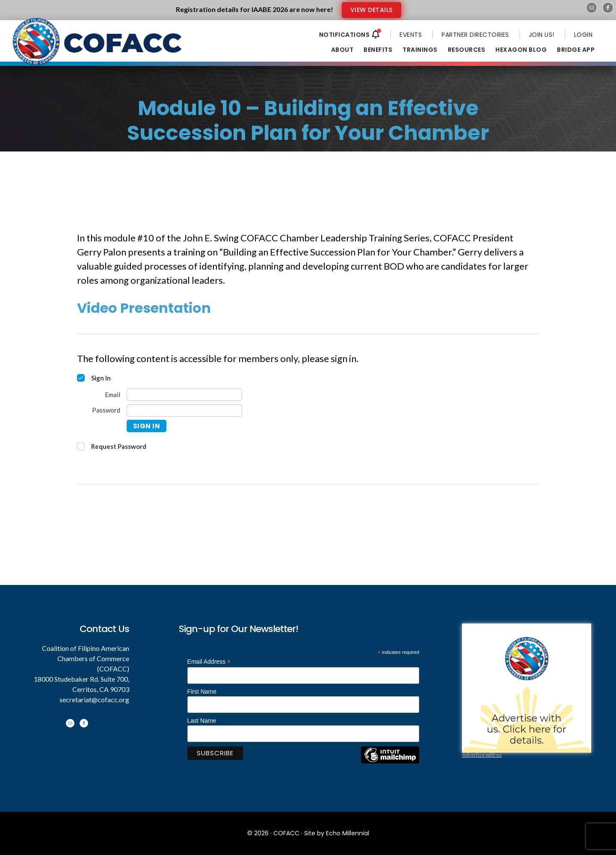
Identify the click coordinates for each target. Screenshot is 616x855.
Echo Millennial (348, 833)
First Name (202, 692)
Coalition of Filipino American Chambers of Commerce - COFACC (98, 48)
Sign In (147, 426)
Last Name (202, 721)
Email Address (209, 662)
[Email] (184, 395)
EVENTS (411, 35)
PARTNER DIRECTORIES (475, 35)
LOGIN (583, 35)
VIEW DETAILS (372, 10)
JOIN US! (542, 35)
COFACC (286, 833)
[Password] (184, 411)
